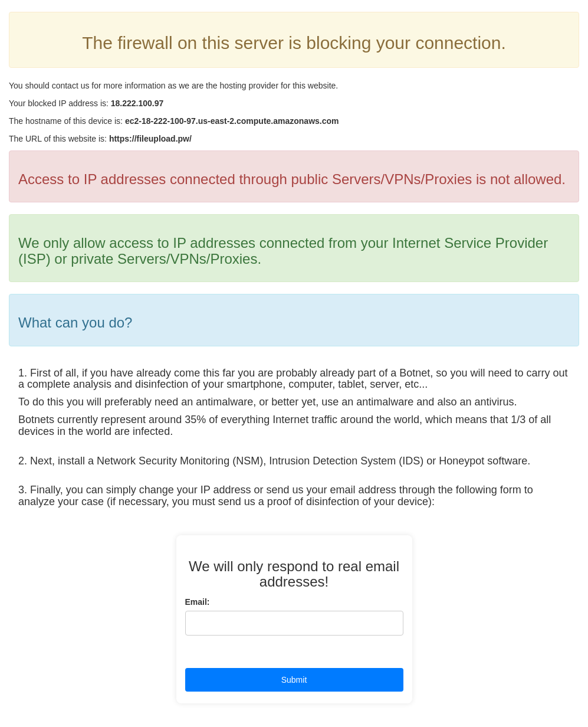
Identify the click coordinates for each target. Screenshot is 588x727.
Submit (294, 680)
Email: (198, 602)
